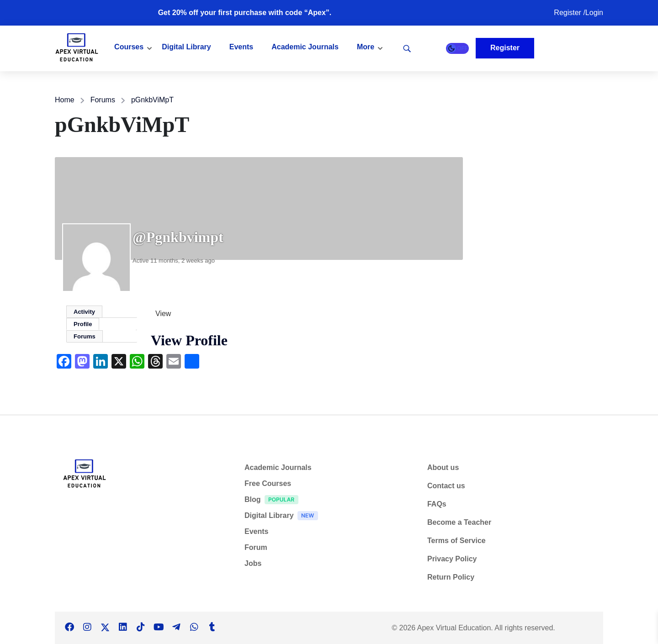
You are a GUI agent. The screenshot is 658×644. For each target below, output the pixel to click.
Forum (256, 547)
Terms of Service (456, 541)
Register (568, 13)
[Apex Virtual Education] (77, 48)
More (366, 47)
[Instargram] (87, 628)
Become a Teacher (459, 522)
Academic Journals (305, 47)
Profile (83, 324)
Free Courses (268, 483)
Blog (274, 501)
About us (443, 467)
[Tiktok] (141, 628)
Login (594, 13)
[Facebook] (69, 628)
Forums (103, 100)
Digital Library (186, 47)
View (163, 314)
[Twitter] (105, 628)
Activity (84, 312)
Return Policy (451, 577)
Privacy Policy (452, 559)
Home (65, 100)
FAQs (437, 504)
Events (241, 47)
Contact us (446, 486)
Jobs (253, 563)
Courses (129, 47)
